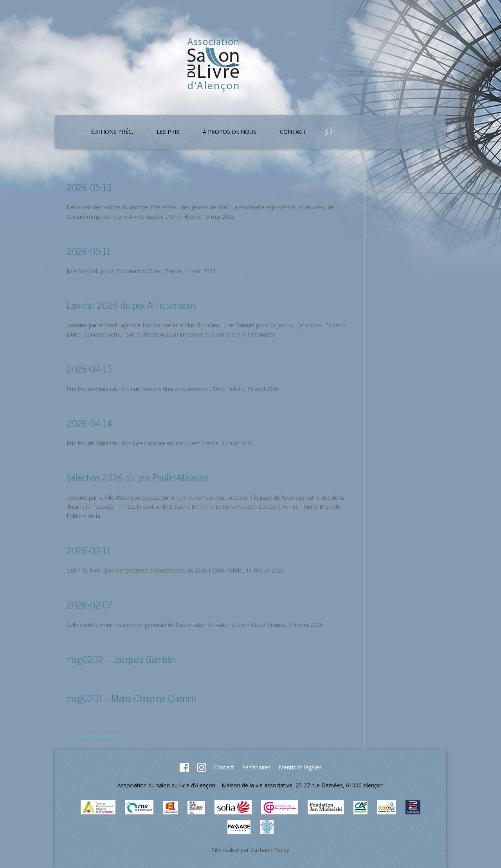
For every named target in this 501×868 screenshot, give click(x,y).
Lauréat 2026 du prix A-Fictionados (131, 305)
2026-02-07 (89, 604)
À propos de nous (230, 132)
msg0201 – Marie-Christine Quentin (131, 698)
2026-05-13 (89, 187)
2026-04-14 (89, 423)
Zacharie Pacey (270, 850)
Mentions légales (300, 767)
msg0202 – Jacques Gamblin (121, 659)
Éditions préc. (112, 132)
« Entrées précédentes (95, 736)
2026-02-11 (89, 550)
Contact (293, 132)
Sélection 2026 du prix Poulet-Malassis (138, 477)
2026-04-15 (89, 368)
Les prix (168, 132)
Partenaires (256, 767)
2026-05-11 (89, 251)
